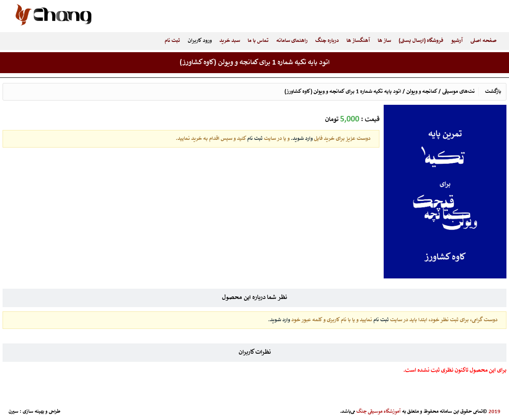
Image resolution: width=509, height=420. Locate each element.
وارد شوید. (301, 139)
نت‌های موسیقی (459, 92)
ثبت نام (172, 41)
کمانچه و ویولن (422, 92)
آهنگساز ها (358, 41)
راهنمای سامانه (292, 41)
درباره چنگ (327, 41)
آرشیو (457, 41)
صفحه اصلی (484, 41)
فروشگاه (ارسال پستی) (421, 41)
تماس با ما (258, 41)
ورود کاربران (200, 41)
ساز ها (384, 41)
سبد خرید (230, 41)
